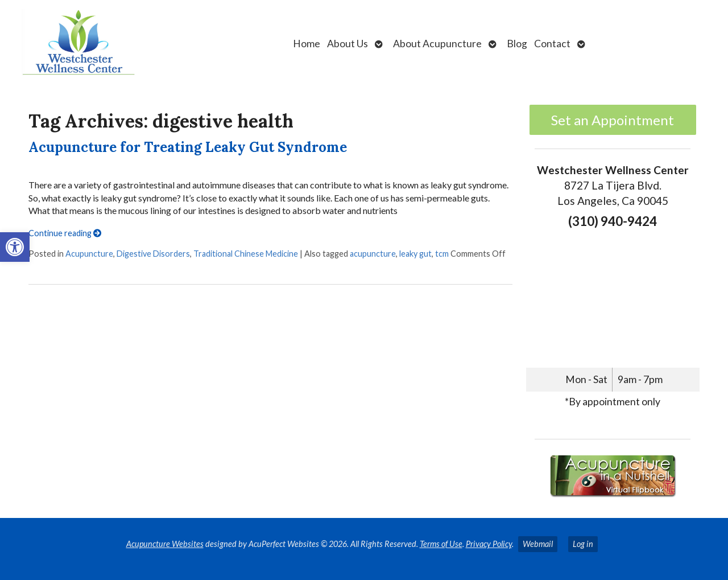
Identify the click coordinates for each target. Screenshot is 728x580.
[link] (15, 247)
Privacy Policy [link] (489, 544)
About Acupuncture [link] (437, 44)
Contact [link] (552, 44)
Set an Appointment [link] (613, 120)
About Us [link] (348, 44)
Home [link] (307, 44)
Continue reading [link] (65, 233)
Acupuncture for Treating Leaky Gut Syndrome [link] (188, 147)
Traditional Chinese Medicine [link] (246, 254)
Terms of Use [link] (441, 544)
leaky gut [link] (415, 254)
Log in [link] (583, 544)
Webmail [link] (538, 544)
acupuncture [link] (373, 254)
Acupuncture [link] (89, 254)
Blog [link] (517, 44)
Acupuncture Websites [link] (165, 544)
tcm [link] (442, 254)
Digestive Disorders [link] (153, 254)
